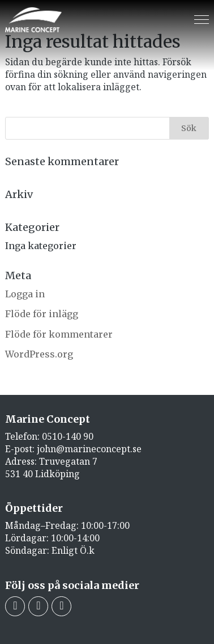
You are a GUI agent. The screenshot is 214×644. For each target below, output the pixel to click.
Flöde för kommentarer (59, 334)
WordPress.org (39, 354)
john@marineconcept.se (89, 449)
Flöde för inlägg (42, 314)
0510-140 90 (68, 436)
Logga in (25, 294)
